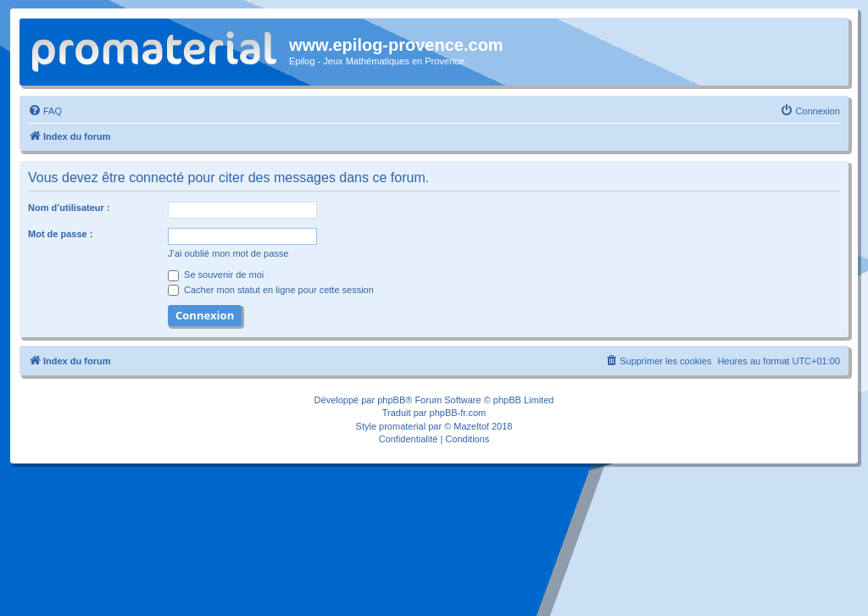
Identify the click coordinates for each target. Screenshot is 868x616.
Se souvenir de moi (216, 275)
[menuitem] (45, 111)
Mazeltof (471, 426)
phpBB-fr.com (458, 413)
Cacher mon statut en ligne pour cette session (271, 290)
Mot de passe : (60, 234)
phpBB (391, 400)
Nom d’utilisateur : (69, 208)
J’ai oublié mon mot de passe (228, 253)
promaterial (402, 426)
